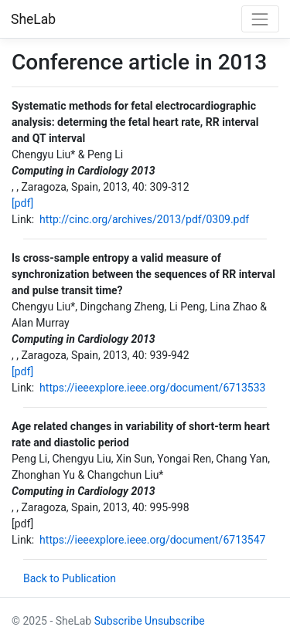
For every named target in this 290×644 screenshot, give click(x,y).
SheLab (33, 19)
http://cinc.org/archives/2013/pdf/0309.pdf (144, 219)
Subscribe (118, 621)
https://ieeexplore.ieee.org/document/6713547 (152, 540)
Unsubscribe (175, 621)
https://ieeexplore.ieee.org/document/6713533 (152, 388)
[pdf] (22, 203)
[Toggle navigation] (260, 19)
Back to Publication (70, 578)
